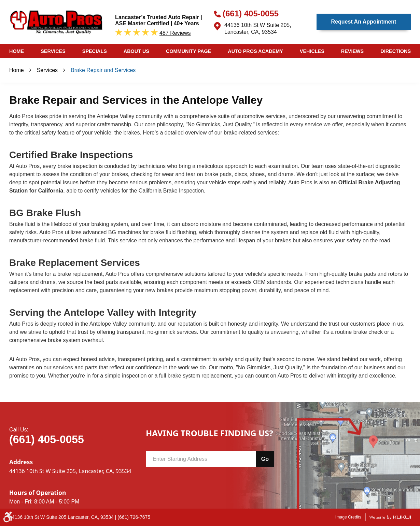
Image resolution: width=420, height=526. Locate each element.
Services (53, 51)
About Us (136, 51)
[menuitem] (17, 51)
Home (17, 51)
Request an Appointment (364, 22)
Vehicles (312, 51)
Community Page (188, 51)
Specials (95, 51)
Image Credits (348, 517)
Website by (390, 517)
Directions (396, 51)
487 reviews (175, 33)
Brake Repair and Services (103, 70)
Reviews (352, 51)
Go (265, 459)
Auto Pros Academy (255, 51)
